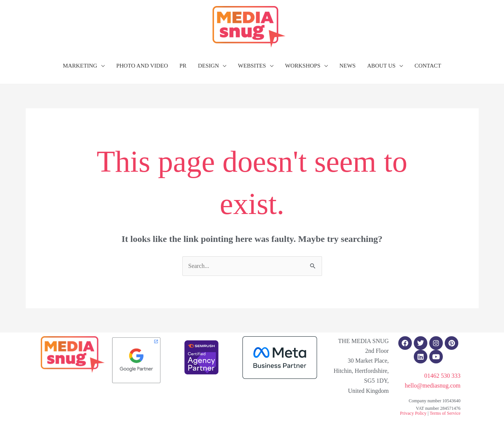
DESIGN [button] (208, 65)
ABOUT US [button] (381, 65)
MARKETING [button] (80, 65)
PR (183, 65)
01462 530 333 (442, 376)
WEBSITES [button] (252, 65)
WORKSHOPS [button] (303, 65)
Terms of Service (445, 413)
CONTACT (428, 65)
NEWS (348, 65)
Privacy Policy (413, 413)
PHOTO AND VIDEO (142, 65)
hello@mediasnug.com (433, 385)
